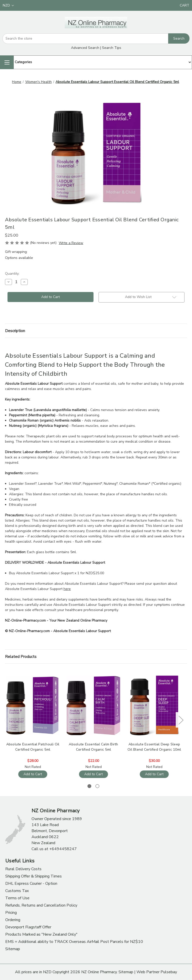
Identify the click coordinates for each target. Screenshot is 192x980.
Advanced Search (85, 48)
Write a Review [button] (71, 243)
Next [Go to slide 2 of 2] (181, 720)
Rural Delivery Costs (23, 869)
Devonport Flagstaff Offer (28, 927)
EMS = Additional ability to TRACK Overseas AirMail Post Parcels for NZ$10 (74, 942)
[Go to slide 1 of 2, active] (89, 786)
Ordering (13, 920)
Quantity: (12, 274)
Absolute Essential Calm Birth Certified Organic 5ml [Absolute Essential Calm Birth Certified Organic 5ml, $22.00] (93, 747)
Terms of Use (17, 898)
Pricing (11, 913)
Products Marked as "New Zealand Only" (41, 934)
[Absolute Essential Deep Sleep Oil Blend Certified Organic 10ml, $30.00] (154, 705)
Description (15, 331)
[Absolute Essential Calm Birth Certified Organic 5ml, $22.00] (93, 705)
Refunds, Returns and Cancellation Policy (41, 905)
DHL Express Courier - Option (31, 884)
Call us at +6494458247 (54, 849)
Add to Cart (33, 774)
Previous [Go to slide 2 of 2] (6, 720)
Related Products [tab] (21, 657)
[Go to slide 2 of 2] (97, 786)
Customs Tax (17, 891)
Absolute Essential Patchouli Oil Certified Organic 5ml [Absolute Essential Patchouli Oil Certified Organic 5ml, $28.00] (33, 747)
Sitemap (13, 949)
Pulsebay (169, 972)
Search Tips (112, 48)
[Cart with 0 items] (184, 5)
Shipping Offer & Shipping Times (33, 876)
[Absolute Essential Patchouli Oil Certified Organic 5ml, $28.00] (33, 705)
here (67, 589)
